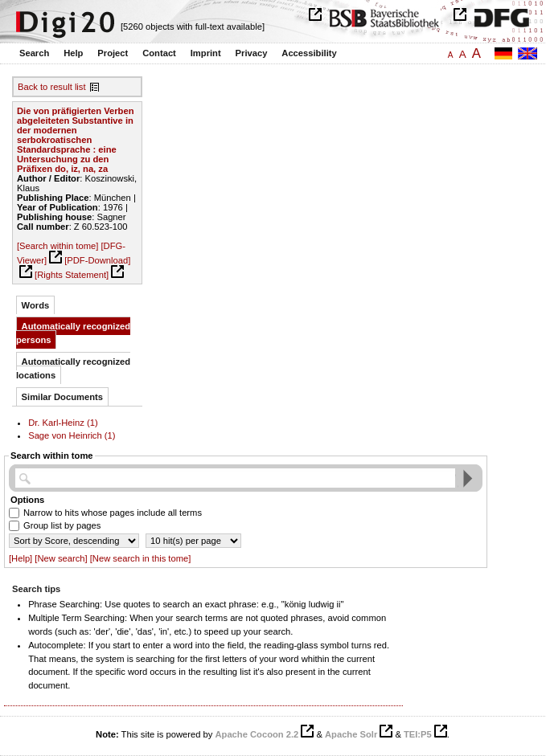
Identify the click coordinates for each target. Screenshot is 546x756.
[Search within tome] (57, 246)
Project (113, 53)
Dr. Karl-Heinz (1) (63, 423)
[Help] (21, 558)
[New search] (61, 558)
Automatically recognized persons (73, 333)
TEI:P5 (418, 734)
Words (36, 305)
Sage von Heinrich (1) (72, 435)
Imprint (206, 53)
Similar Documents (62, 397)
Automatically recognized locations (73, 368)
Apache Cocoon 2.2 (257, 734)
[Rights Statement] (72, 275)
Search (34, 53)
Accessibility (309, 53)
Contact (159, 53)
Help (73, 53)
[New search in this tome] (141, 558)
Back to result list (52, 87)
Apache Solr (351, 734)
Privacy (252, 53)
